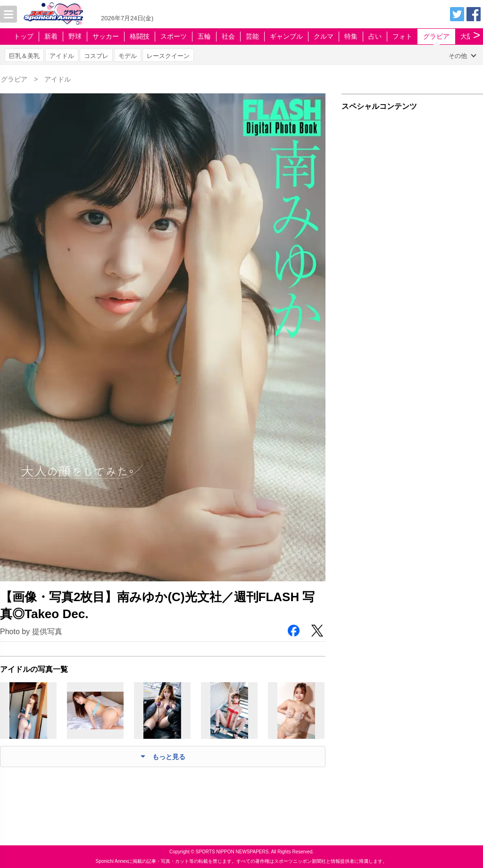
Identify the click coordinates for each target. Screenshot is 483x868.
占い (375, 36)
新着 (51, 36)
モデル (128, 56)
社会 (228, 36)
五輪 (204, 36)
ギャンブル (286, 36)
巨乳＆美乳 (24, 56)
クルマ (324, 36)
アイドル (62, 56)
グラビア (436, 36)
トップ (24, 36)
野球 (75, 36)
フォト (402, 36)
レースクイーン (168, 56)
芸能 (252, 36)
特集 (351, 36)
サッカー (106, 36)
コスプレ (96, 56)
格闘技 (140, 36)
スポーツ (174, 36)
